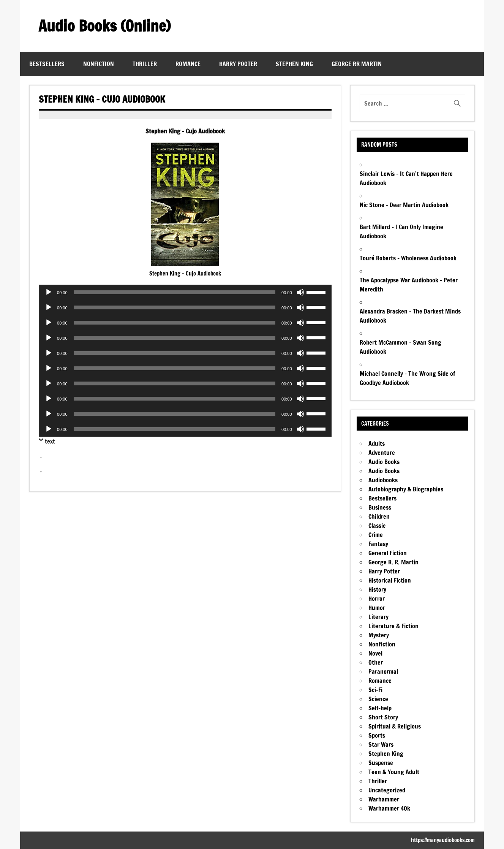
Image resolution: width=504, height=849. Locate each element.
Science (378, 699)
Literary (378, 617)
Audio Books (384, 462)
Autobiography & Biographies (406, 489)
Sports (377, 735)
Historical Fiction (390, 580)
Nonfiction (99, 64)
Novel (375, 653)
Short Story (383, 717)
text (50, 441)
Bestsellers (47, 64)
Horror (377, 599)
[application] (185, 292)
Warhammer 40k (389, 808)
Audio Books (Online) (104, 26)
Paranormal (383, 672)
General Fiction (388, 553)
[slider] (175, 292)
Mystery (379, 635)
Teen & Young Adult (394, 772)
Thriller (145, 64)
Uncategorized (387, 790)
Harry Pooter (238, 64)
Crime (376, 535)
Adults (377, 444)
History (377, 589)
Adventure (382, 453)
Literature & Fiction (393, 626)
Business (380, 507)
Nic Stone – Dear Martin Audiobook (404, 205)
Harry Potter (384, 571)
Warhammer (384, 799)
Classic (377, 526)
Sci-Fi (375, 690)
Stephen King (294, 64)
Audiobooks (383, 480)
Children (379, 516)
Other (376, 662)
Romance (188, 64)
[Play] (49, 292)
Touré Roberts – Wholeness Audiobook (408, 258)
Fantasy (378, 544)
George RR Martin (357, 64)
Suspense (381, 763)
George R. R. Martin (393, 562)
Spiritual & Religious (395, 726)
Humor (377, 608)
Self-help (380, 708)
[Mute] (300, 292)
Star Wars (381, 744)
